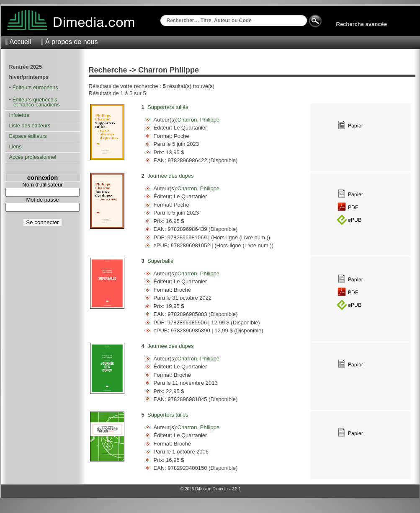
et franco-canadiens (35, 105)
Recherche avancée (362, 24)
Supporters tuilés (168, 107)
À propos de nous (71, 42)
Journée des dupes (171, 176)
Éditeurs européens (35, 88)
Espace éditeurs (28, 136)
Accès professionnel (33, 157)
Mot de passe (42, 200)
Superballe (160, 261)
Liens (15, 147)
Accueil (21, 42)
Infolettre (19, 115)
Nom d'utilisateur (42, 185)
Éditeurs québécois (35, 100)
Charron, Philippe (198, 120)
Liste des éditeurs (30, 126)
